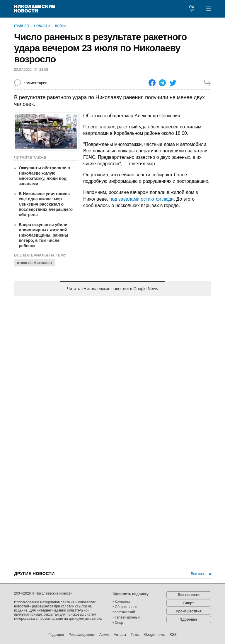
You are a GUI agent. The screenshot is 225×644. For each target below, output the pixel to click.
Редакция (56, 635)
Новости (42, 26)
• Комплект (121, 602)
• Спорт (119, 623)
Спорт (189, 603)
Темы (135, 635)
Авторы (120, 635)
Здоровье (189, 619)
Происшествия (189, 611)
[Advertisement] (112, 346)
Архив (104, 635)
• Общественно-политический (126, 609)
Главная (21, 26)
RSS (173, 635)
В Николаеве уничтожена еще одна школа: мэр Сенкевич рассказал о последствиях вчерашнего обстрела (46, 204)
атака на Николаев (34, 263)
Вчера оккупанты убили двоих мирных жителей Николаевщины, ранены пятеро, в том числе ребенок (43, 235)
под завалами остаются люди (141, 199)
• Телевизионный (126, 617)
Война (61, 26)
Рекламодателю (82, 635)
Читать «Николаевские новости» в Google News (112, 289)
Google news (154, 635)
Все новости (201, 574)
